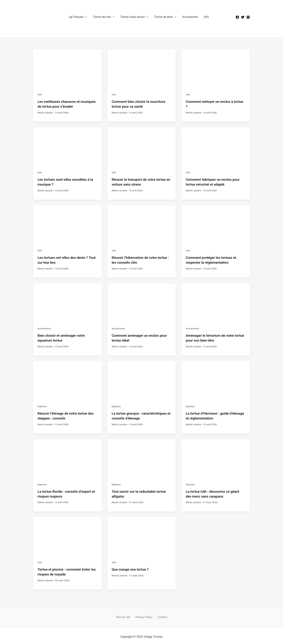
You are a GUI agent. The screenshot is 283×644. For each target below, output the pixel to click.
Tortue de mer (104, 17)
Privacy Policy (144, 615)
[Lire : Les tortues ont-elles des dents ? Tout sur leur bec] (67, 224)
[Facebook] (237, 17)
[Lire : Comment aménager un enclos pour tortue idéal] (142, 301)
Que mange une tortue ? (131, 568)
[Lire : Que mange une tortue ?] (142, 534)
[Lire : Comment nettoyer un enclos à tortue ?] (216, 68)
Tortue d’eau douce (134, 17)
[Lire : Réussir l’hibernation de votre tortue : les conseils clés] (142, 224)
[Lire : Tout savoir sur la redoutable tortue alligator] (142, 457)
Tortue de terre (165, 17)
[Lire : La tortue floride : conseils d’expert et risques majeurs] (67, 457)
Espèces (42, 405)
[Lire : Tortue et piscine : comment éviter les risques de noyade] (67, 534)
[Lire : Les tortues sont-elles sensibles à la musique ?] (67, 146)
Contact (161, 615)
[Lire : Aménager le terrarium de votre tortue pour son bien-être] (216, 301)
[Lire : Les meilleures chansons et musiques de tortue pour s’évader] (67, 68)
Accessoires (190, 17)
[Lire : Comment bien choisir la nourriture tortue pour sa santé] (142, 68)
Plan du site (125, 615)
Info (206, 17)
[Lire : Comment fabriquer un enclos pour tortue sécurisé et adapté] (216, 146)
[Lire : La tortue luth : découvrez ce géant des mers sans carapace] (216, 457)
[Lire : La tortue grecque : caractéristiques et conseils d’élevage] (142, 379)
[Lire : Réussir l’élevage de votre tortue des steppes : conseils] (67, 379)
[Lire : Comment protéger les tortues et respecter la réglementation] (216, 224)
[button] (85, 17)
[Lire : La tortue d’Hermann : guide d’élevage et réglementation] (216, 379)
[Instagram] (248, 17)
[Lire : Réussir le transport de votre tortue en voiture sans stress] (142, 146)
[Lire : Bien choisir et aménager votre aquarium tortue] (67, 301)
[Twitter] (243, 17)
